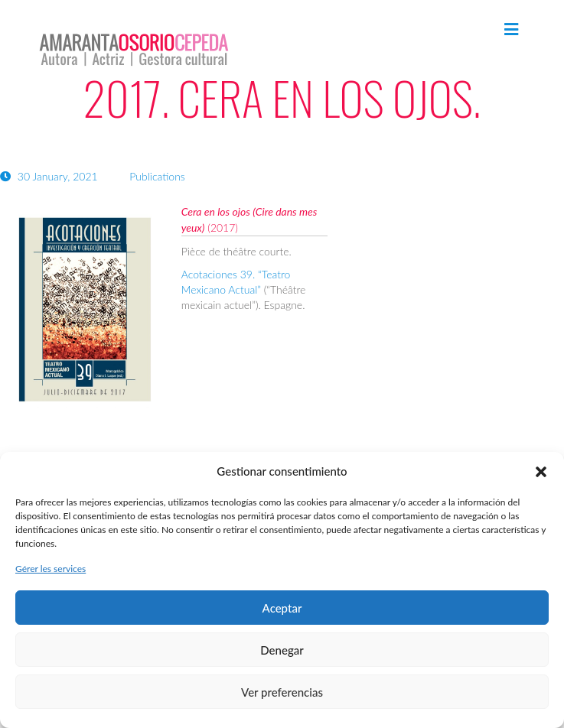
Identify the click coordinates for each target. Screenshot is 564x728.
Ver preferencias (282, 692)
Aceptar (282, 608)
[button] (541, 472)
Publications (157, 176)
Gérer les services (51, 569)
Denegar (282, 650)
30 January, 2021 (50, 176)
